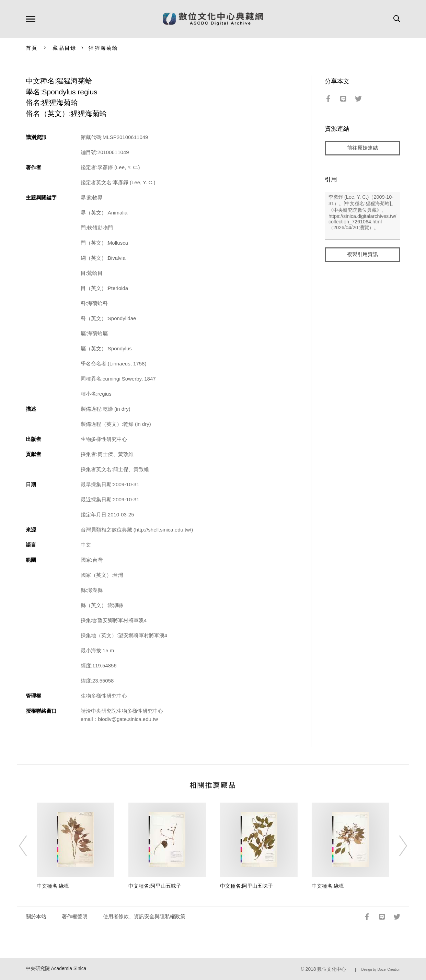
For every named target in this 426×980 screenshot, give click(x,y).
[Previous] (29, 846)
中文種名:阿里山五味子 (155, 886)
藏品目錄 (64, 48)
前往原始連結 (362, 148)
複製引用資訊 (362, 254)
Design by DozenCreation (381, 970)
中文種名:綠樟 (53, 886)
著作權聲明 (75, 916)
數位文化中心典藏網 (213, 19)
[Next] (397, 846)
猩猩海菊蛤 (103, 48)
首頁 (32, 48)
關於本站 (36, 916)
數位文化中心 (332, 969)
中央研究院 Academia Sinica (56, 969)
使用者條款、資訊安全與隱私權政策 (144, 916)
